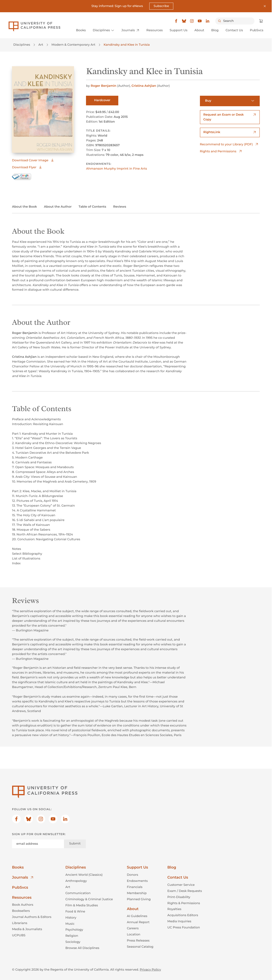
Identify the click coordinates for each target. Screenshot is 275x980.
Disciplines (22, 45)
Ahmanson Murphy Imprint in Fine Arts (116, 169)
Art (41, 45)
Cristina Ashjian (144, 86)
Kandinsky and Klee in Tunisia (127, 45)
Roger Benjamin (104, 86)
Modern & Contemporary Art (73, 45)
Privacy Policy (150, 970)
